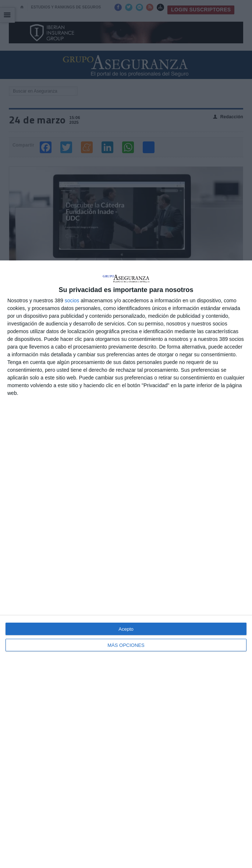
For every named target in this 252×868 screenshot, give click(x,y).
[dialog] (126, 564)
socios (72, 300)
